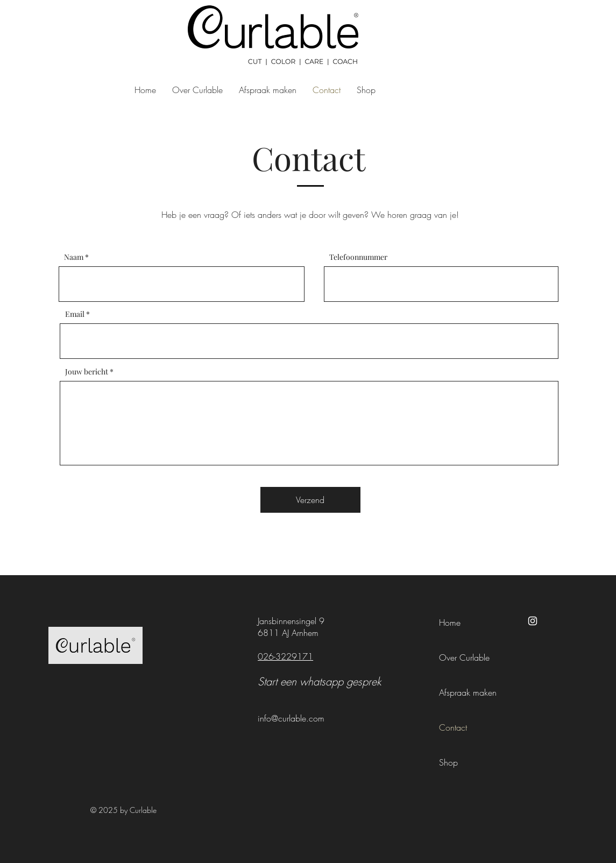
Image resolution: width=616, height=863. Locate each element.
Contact (453, 727)
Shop (448, 762)
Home (450, 623)
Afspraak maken (468, 692)
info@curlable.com (291, 718)
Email (75, 314)
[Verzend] (310, 500)
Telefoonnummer (358, 257)
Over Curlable (464, 657)
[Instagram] (533, 621)
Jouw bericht (87, 372)
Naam (74, 257)
